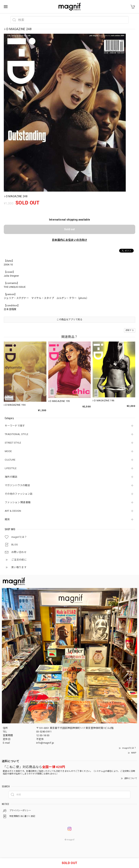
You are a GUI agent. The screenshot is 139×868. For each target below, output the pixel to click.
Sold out (69, 229)
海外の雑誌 (11, 477)
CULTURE (10, 460)
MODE (8, 451)
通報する (130, 330)
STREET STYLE (13, 443)
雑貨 (7, 519)
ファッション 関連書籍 (18, 502)
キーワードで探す (15, 426)
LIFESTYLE (11, 468)
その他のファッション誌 (19, 494)
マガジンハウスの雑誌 (17, 485)
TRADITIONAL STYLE (16, 434)
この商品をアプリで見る (69, 320)
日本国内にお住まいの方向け (69, 240)
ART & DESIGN (13, 511)
